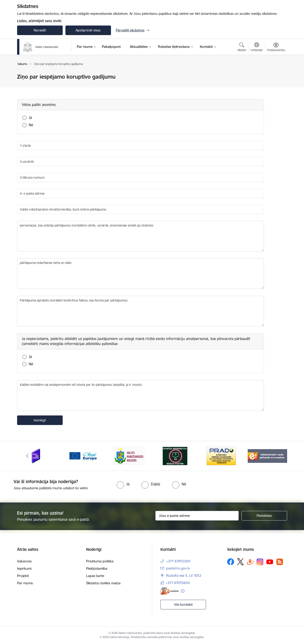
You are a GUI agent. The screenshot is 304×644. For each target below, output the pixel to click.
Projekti (23, 576)
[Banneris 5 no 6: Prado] (221, 456)
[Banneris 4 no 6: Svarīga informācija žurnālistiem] (175, 456)
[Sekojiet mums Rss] (280, 562)
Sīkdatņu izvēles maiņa (103, 583)
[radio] (123, 484)
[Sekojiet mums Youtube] (270, 562)
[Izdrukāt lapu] (276, 75)
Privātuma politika (100, 561)
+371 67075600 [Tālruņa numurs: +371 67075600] (178, 583)
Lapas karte (95, 576)
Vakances (24, 561)
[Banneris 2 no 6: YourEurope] (83, 456)
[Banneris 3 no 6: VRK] (129, 456)
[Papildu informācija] (183, 591)
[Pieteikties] (264, 516)
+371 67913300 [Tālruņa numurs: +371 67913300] (178, 561)
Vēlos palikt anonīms (39, 105)
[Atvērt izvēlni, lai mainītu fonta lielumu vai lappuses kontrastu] (276, 48)
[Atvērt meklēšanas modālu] (242, 48)
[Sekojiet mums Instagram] (260, 562)
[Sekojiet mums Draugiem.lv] (250, 562)
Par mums (25, 583)
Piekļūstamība (97, 568)
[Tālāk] (277, 456)
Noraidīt (40, 30)
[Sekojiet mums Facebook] (231, 562)
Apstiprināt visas (88, 30)
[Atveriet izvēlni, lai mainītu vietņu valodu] (257, 47)
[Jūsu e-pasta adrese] (197, 516)
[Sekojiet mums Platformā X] (240, 562)
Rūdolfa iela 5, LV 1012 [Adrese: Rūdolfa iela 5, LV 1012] (184, 576)
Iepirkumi (24, 568)
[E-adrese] (170, 591)
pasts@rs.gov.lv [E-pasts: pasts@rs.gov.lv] (178, 568)
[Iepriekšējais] (28, 456)
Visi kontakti (183, 604)
